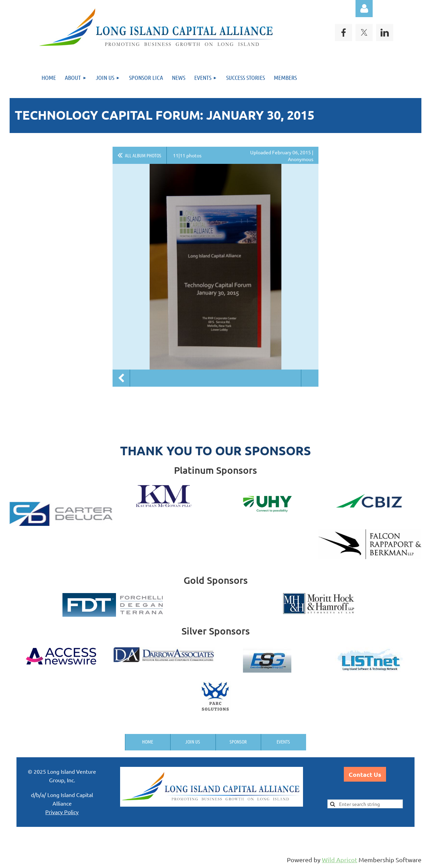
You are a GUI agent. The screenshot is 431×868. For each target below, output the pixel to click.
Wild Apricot (340, 860)
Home (148, 742)
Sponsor (238, 742)
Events (283, 742)
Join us (193, 742)
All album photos (143, 155)
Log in (364, 9)
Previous (121, 378)
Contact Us (365, 774)
